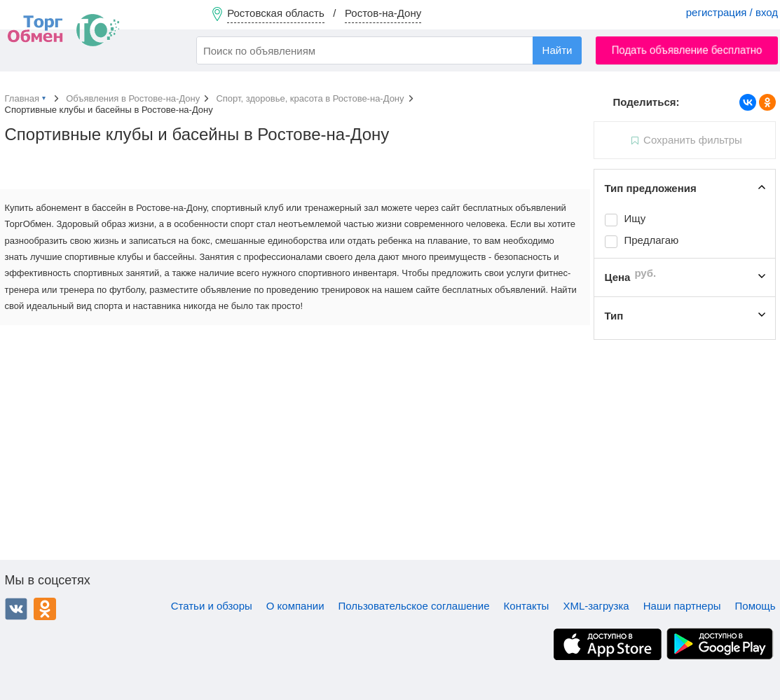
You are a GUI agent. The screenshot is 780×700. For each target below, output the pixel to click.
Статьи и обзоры (212, 606)
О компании (295, 606)
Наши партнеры (682, 606)
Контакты (527, 606)
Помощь (755, 606)
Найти (557, 50)
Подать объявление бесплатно (687, 50)
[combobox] (389, 50)
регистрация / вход (732, 12)
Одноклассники (45, 609)
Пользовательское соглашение (414, 606)
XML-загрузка (596, 606)
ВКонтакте (16, 609)
